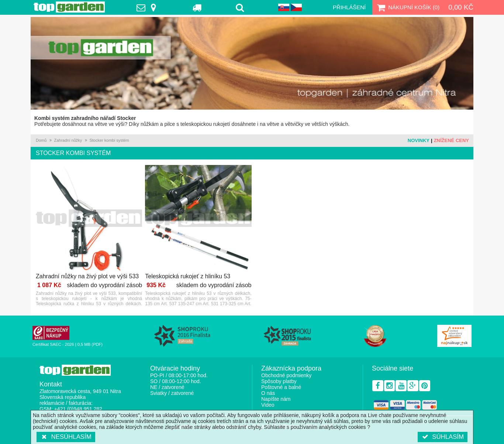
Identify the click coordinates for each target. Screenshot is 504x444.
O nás (268, 393)
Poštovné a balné (281, 387)
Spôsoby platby (279, 381)
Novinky (419, 140)
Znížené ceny (451, 140)
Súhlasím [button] (443, 437)
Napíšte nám (276, 399)
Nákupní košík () (407, 7)
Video (268, 405)
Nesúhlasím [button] (66, 437)
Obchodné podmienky (286, 375)
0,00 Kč (461, 7)
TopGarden (69, 7)
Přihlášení (349, 7)
